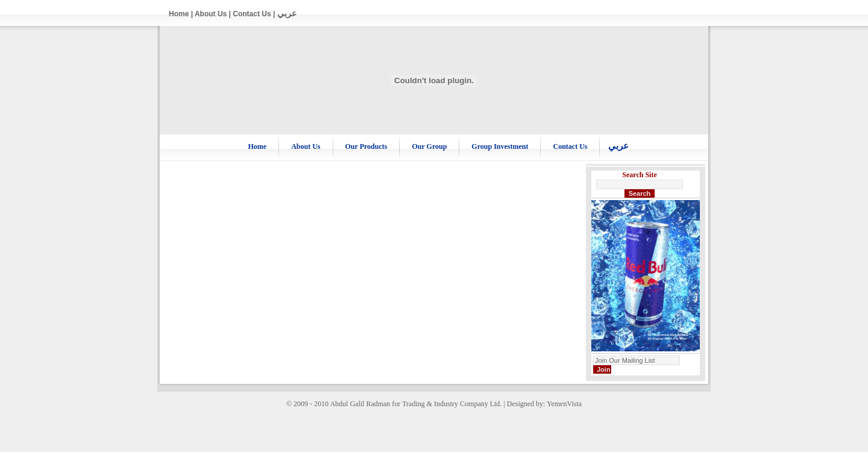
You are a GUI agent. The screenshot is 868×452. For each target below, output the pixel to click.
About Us (211, 14)
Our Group (429, 146)
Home (179, 14)
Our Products (366, 146)
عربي (287, 13)
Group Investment (500, 146)
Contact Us (252, 14)
